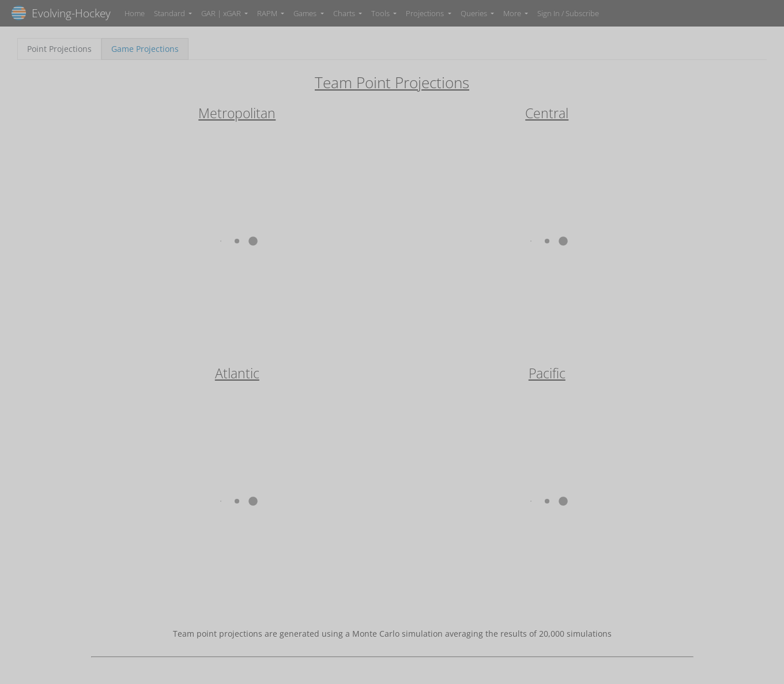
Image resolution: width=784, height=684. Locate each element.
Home (135, 13)
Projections (426, 13)
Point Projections (59, 49)
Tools (381, 13)
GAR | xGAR (222, 13)
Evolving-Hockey (61, 13)
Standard (170, 13)
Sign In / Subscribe (568, 13)
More (513, 13)
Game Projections (145, 49)
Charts (345, 13)
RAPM (268, 13)
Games (306, 13)
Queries (475, 13)
